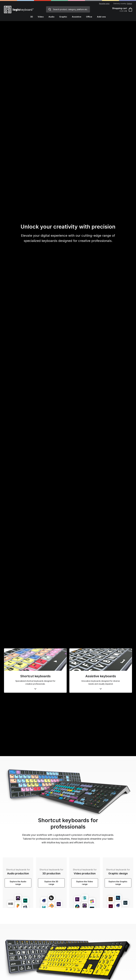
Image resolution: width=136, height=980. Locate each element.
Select (129, 4)
